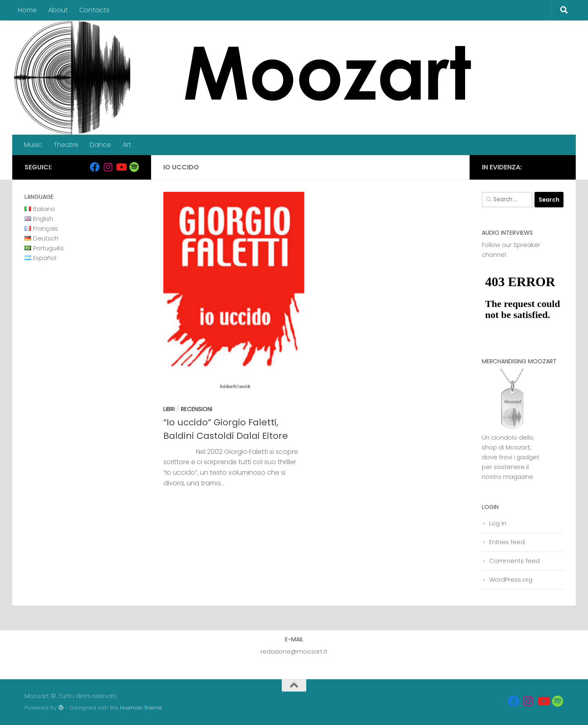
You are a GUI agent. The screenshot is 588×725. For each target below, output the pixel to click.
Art (127, 145)
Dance (100, 145)
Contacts (94, 10)
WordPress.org (511, 579)
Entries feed (507, 542)
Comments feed (514, 561)
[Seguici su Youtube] (121, 167)
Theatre (66, 145)
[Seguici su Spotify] (134, 167)
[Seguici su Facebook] (95, 167)
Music (33, 145)
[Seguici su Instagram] (108, 167)
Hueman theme (141, 708)
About (58, 10)
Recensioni (197, 409)
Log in (498, 523)
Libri (169, 409)
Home (27, 10)
